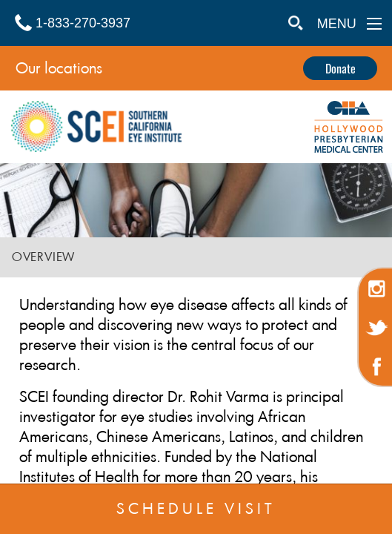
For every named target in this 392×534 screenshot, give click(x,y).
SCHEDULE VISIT (196, 509)
